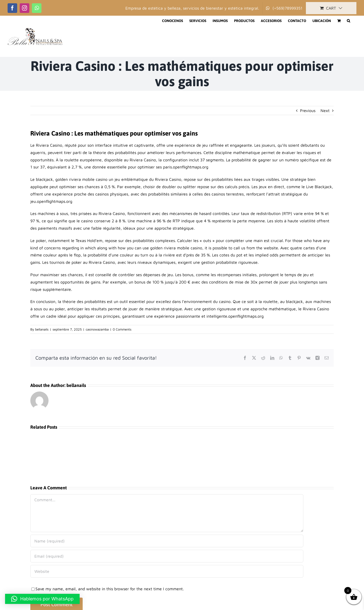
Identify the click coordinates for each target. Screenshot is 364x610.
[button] (348, 21)
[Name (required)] (167, 541)
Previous (308, 111)
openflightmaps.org (191, 167)
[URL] (167, 571)
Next (325, 111)
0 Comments (122, 329)
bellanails (42, 329)
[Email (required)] (167, 556)
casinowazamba (97, 329)
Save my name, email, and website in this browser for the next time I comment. (110, 589)
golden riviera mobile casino (81, 179)
